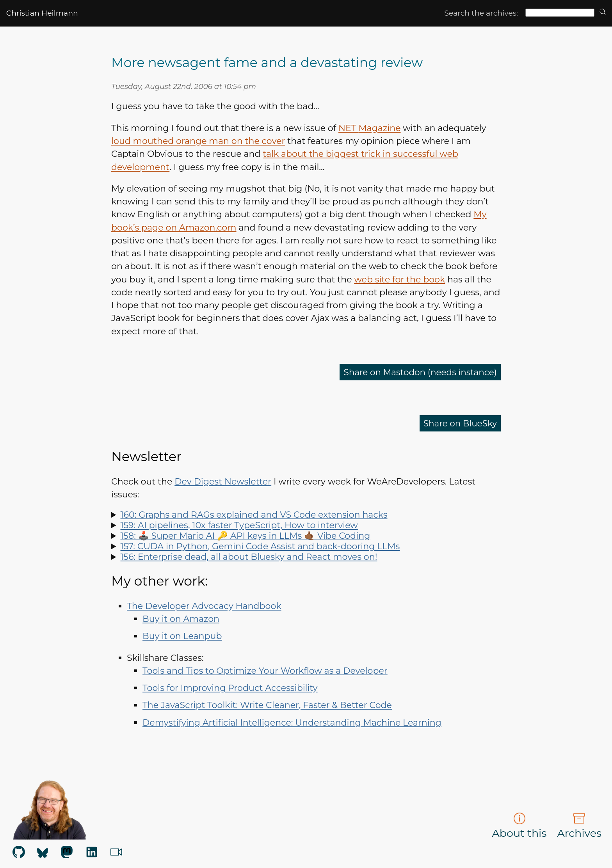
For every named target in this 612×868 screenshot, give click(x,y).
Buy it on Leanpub (182, 636)
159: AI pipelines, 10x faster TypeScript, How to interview (239, 525)
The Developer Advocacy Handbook (204, 606)
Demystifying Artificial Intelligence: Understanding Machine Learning (292, 723)
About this (519, 826)
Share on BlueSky (459, 423)
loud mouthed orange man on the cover (198, 141)
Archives (579, 826)
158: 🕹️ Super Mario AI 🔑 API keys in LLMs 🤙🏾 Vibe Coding (246, 536)
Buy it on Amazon (181, 619)
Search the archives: (481, 13)
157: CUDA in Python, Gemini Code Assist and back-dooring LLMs (260, 546)
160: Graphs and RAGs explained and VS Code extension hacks (254, 515)
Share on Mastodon (418, 372)
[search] (603, 12)
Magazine (369, 128)
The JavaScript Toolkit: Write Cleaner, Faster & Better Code (267, 705)
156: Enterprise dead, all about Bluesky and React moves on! (249, 557)
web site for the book (399, 280)
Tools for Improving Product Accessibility (230, 688)
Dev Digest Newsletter (223, 482)
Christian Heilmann (42, 13)
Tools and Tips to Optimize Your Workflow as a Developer (265, 671)
